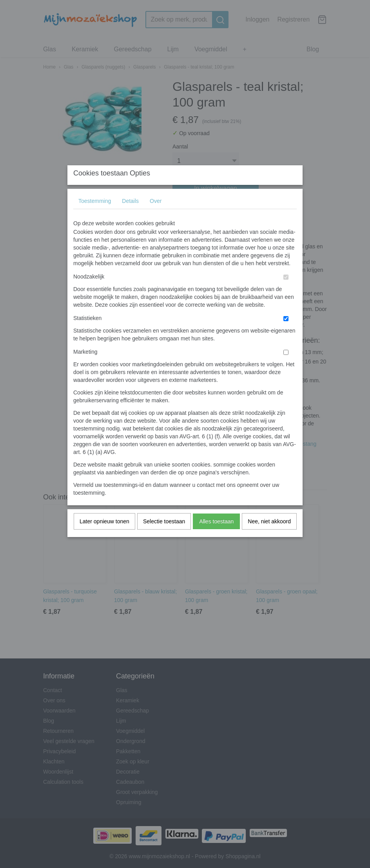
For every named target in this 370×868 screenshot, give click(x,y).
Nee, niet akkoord (269, 537)
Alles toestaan (216, 537)
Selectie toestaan (164, 537)
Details (130, 217)
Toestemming (95, 217)
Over (156, 217)
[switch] (286, 293)
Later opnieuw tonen (104, 537)
